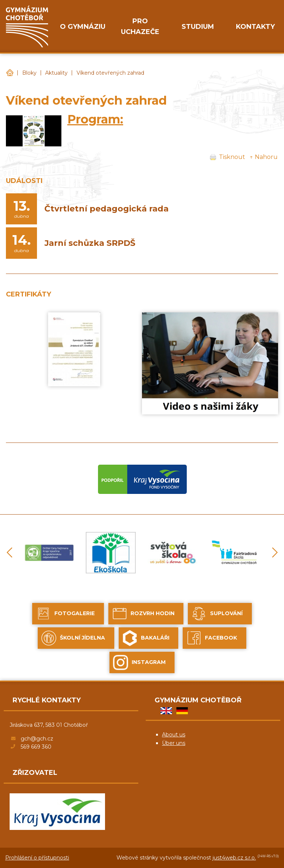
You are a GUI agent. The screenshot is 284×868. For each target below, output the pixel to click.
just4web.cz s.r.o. (234, 858)
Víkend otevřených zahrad (110, 73)
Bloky (29, 73)
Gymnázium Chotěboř (10, 73)
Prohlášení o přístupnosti (37, 858)
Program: (95, 119)
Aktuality (56, 73)
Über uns (174, 743)
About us (174, 735)
